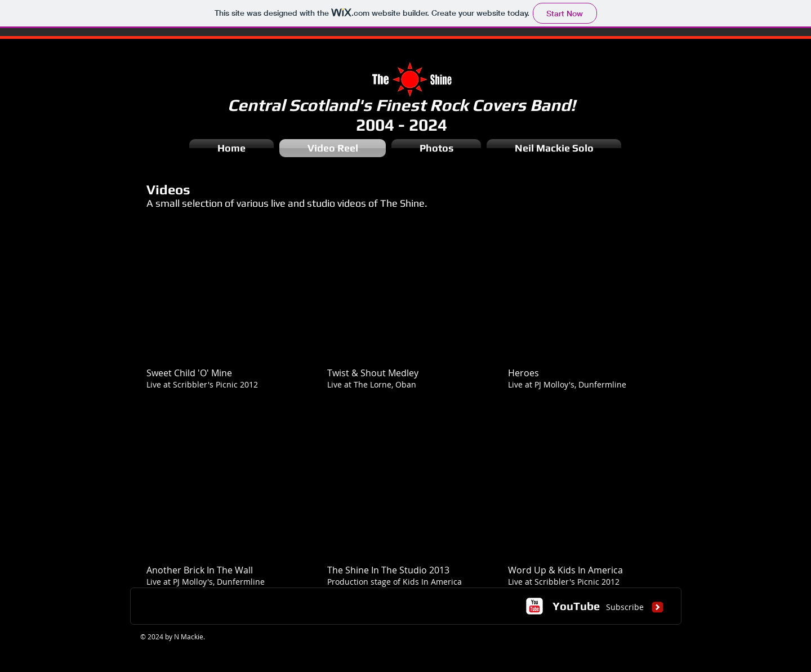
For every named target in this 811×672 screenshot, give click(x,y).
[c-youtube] (534, 606)
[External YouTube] (223, 297)
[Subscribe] (625, 607)
